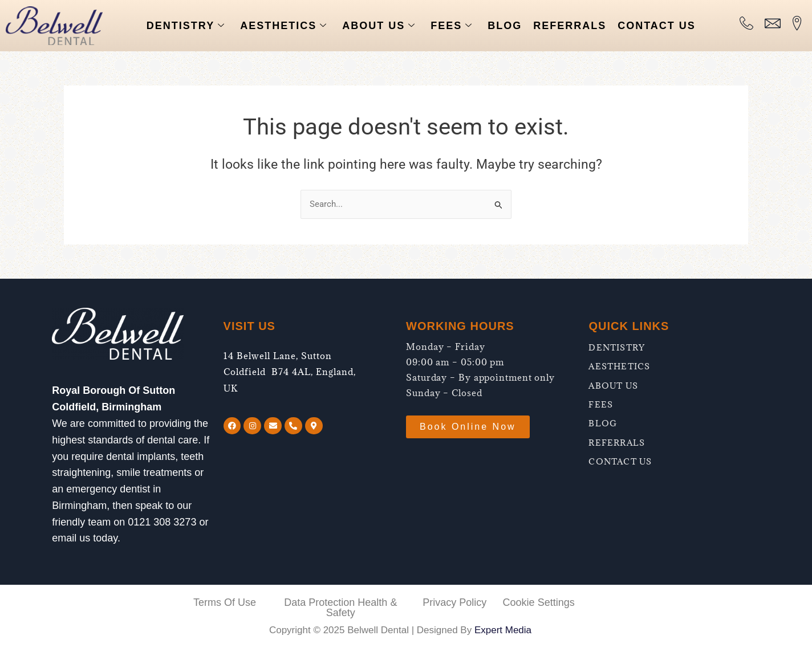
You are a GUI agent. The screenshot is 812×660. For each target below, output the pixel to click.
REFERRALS (570, 26)
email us (71, 538)
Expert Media (503, 630)
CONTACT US (657, 26)
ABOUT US (379, 26)
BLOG (505, 26)
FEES (452, 26)
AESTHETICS (284, 26)
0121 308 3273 (162, 522)
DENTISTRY (186, 26)
